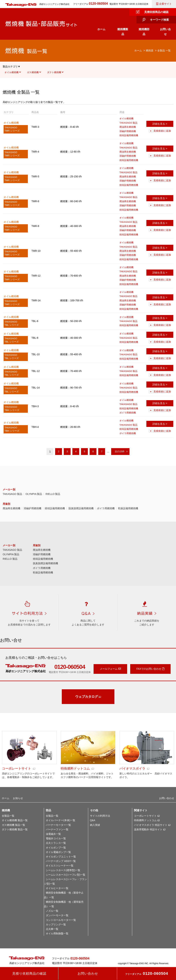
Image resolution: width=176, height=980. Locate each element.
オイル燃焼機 (11, 72)
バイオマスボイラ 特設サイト (151, 825)
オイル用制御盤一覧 (57, 933)
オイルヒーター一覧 (57, 888)
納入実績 (95, 825)
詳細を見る (159, 124)
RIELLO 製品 (53, 494)
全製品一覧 (8, 816)
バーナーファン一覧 (57, 829)
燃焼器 (150, 50)
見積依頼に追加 (162, 131)
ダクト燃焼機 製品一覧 (15, 829)
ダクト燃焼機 (54, 72)
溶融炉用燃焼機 (33, 508)
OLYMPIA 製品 (34, 494)
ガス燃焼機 (33, 72)
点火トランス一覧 (56, 843)
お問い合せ (165, 32)
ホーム (101, 29)
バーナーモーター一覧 (58, 825)
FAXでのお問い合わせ (149, 669)
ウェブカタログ (87, 697)
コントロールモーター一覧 (61, 920)
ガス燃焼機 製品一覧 (13, 825)
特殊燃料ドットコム (145, 820)
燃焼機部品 (144, 32)
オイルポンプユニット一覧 (61, 857)
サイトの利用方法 (100, 816)
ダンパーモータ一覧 (57, 915)
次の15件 (120, 451)
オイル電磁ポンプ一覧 (58, 852)
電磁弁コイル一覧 (56, 838)
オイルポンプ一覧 (56, 848)
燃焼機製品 (123, 32)
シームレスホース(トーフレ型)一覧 (65, 875)
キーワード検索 (159, 20)
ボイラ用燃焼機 (106, 508)
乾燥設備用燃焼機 (128, 508)
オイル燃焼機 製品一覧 (15, 820)
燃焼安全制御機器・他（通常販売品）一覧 (64, 904)
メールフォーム (109, 669)
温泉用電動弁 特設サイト (148, 829)
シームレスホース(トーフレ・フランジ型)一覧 (65, 881)
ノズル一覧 (52, 911)
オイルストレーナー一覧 (60, 866)
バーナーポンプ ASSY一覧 (61, 861)
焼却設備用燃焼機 (55, 508)
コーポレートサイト (145, 816)
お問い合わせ (167, 798)
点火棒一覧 (52, 929)
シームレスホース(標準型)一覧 (63, 870)
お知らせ (18, 798)
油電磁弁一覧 (53, 834)
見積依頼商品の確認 (156, 12)
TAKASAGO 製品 (12, 494)
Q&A (93, 820)
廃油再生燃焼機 (11, 508)
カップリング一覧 (56, 924)
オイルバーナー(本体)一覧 (60, 820)
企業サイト (165, 4)
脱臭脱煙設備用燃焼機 (81, 508)
